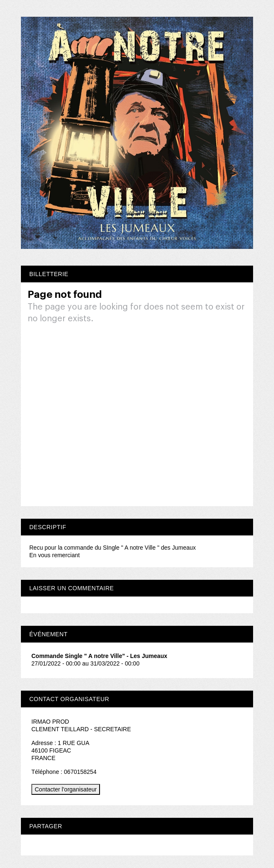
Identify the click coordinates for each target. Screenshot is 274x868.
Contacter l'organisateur (66, 789)
